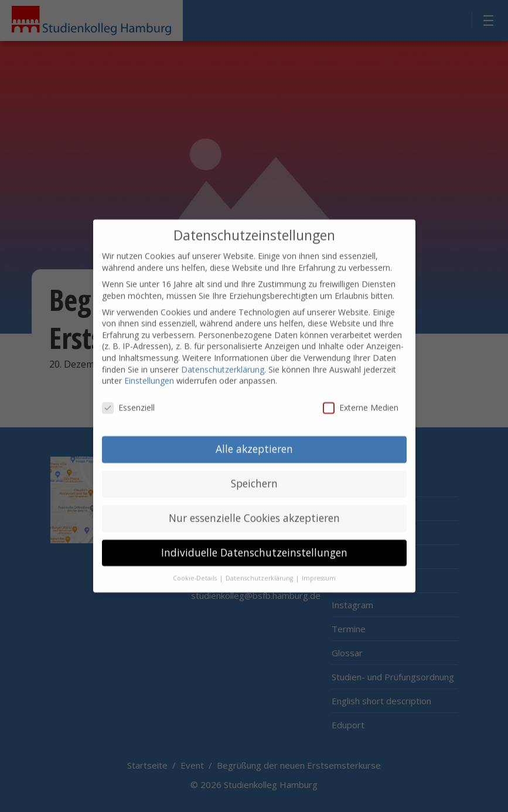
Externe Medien (361, 398)
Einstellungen (149, 372)
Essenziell (128, 398)
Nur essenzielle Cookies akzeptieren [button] (254, 509)
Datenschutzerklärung (223, 360)
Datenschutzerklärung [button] (260, 569)
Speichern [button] (254, 474)
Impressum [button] (319, 569)
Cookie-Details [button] (196, 569)
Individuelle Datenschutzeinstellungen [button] (254, 543)
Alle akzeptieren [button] (254, 440)
